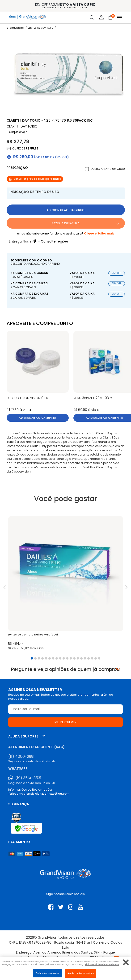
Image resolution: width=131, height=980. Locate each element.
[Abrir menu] (120, 18)
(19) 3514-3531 (28, 778)
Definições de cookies (48, 973)
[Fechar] (126, 962)
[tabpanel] (66, 584)
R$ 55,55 (32, 148)
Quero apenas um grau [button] (108, 169)
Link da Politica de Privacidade (102, 964)
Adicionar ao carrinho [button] (66, 210)
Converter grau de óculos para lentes (35, 179)
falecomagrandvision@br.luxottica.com (39, 794)
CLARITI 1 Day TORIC (22, 126)
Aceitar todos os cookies (81, 973)
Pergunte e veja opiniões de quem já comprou (65, 669)
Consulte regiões (55, 241)
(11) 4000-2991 (21, 757)
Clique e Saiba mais (99, 233)
